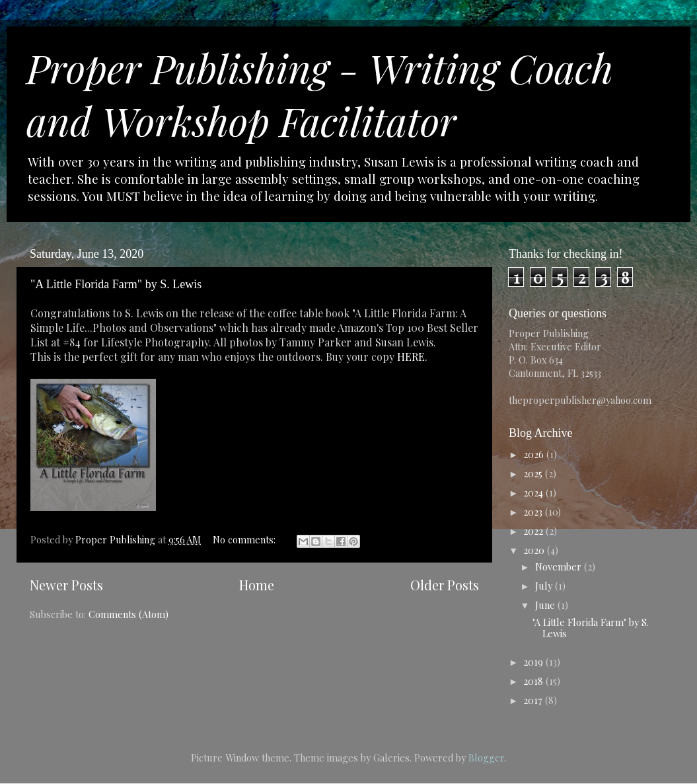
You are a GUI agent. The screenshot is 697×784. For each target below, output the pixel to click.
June (546, 605)
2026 (535, 454)
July (545, 586)
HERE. (412, 357)
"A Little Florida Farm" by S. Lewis (116, 284)
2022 (534, 531)
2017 (534, 700)
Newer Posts (66, 585)
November (560, 567)
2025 (534, 473)
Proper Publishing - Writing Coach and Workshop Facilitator (320, 94)
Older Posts (445, 585)
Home (257, 585)
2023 (534, 512)
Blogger (486, 758)
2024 (534, 492)
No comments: (245, 539)
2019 (534, 662)
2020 (535, 550)
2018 (534, 681)
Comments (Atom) (128, 614)
